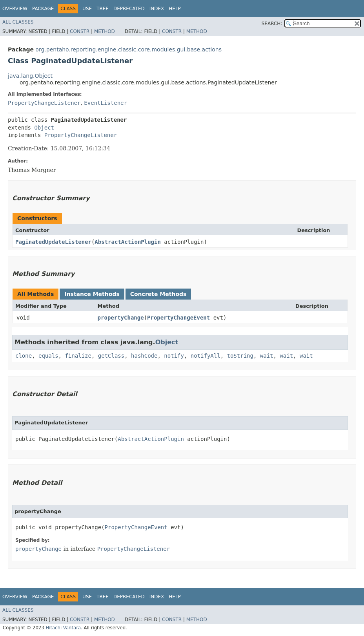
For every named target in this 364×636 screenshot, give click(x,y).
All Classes (18, 22)
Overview (15, 9)
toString (240, 356)
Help (175, 9)
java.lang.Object (30, 76)
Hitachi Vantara (63, 628)
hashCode (144, 356)
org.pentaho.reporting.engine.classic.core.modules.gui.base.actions (128, 49)
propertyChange (121, 318)
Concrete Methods (158, 294)
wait (267, 356)
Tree (103, 9)
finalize (78, 356)
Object (44, 128)
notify (174, 356)
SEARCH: (272, 24)
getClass (111, 356)
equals (48, 356)
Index (157, 9)
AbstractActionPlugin (128, 242)
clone (24, 356)
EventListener (106, 103)
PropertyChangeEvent (178, 318)
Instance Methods (92, 294)
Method (105, 31)
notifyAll (206, 356)
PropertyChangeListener (44, 103)
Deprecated (129, 9)
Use (87, 9)
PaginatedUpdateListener (53, 242)
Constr (80, 31)
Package (43, 9)
